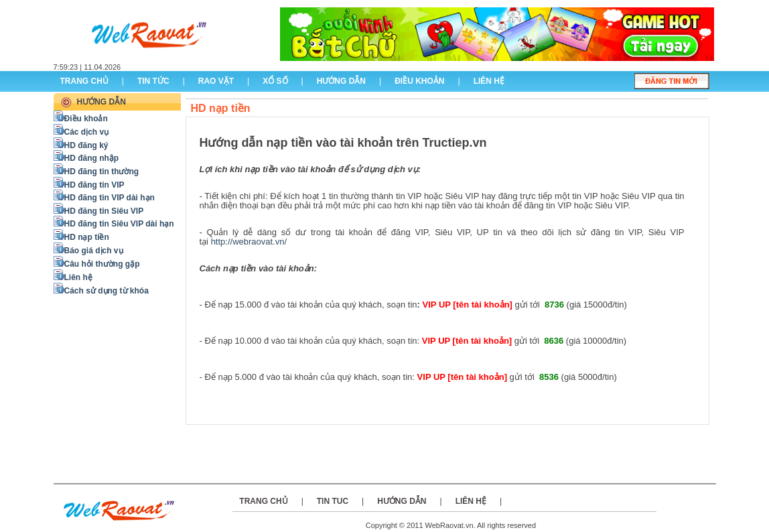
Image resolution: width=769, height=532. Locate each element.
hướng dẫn (341, 81)
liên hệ (489, 81)
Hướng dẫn (402, 501)
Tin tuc (333, 501)
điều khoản (419, 81)
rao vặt (216, 81)
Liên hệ (471, 501)
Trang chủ (84, 81)
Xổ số (275, 81)
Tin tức (153, 81)
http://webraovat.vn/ (249, 242)
